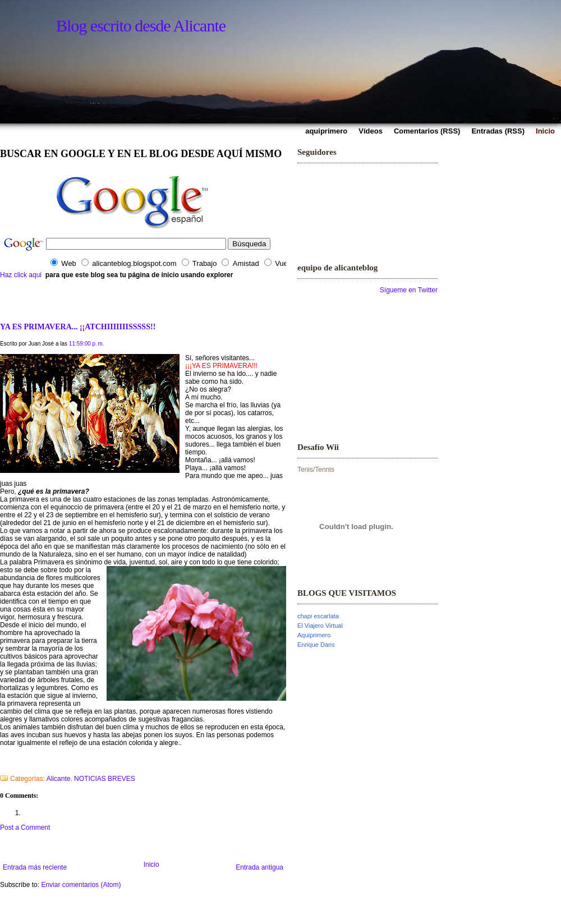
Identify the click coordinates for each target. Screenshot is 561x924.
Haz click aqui (21, 275)
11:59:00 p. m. (87, 344)
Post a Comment (25, 828)
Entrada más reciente (35, 867)
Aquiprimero (314, 635)
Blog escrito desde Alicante (141, 26)
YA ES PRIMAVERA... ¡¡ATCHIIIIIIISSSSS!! (78, 327)
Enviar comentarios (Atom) (81, 885)
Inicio (151, 865)
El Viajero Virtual (320, 626)
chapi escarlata (318, 616)
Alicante (59, 779)
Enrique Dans (316, 645)
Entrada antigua (259, 867)
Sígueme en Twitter (409, 290)
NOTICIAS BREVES (105, 779)
